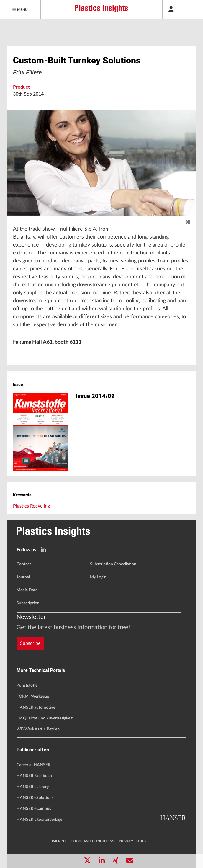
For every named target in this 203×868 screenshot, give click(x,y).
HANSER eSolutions (35, 798)
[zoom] (188, 222)
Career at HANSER (33, 765)
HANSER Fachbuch (34, 776)
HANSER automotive (36, 707)
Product (21, 87)
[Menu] (20, 9)
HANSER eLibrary (33, 787)
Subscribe (30, 643)
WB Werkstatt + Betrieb (38, 729)
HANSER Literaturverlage (39, 820)
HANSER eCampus (34, 809)
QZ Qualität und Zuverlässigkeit (45, 718)
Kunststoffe (27, 686)
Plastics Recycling (31, 506)
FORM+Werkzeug (33, 696)
